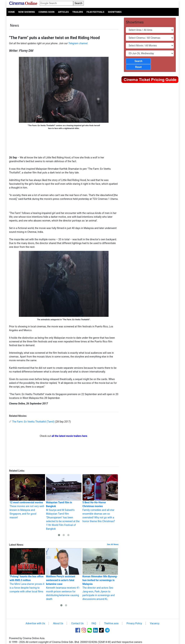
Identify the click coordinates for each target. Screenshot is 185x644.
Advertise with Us (35, 623)
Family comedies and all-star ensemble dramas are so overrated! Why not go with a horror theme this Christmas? (100, 498)
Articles (63, 12)
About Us (58, 623)
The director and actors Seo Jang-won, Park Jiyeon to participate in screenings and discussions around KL (100, 574)
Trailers (78, 12)
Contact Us (77, 623)
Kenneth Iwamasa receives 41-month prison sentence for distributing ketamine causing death (64, 574)
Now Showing (27, 12)
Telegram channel (78, 43)
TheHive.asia (111, 623)
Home (12, 12)
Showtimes (115, 12)
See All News (113, 544)
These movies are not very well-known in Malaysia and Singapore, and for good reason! (27, 497)
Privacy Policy (134, 623)
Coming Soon (46, 12)
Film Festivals (96, 12)
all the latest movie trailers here (69, 436)
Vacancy (155, 623)
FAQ (94, 623)
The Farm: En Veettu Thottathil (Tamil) (33, 422)
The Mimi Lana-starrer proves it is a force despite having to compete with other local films (27, 571)
